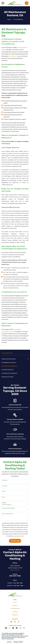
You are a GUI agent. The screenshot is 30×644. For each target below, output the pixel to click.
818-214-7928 (15, 576)
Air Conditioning (15, 609)
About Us (15, 605)
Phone (4, 491)
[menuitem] (14, 359)
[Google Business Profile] (11, 622)
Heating (15, 612)
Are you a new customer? (8, 508)
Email (3, 497)
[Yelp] (15, 622)
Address (4, 503)
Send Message (15, 541)
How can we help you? (8, 514)
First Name (5, 480)
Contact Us (15, 615)
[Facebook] (19, 622)
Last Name (5, 486)
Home (15, 602)
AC (4, 75)
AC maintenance (13, 56)
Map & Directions (15, 570)
